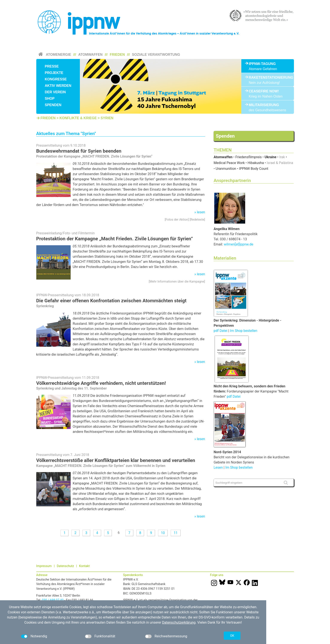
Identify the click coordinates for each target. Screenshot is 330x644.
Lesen (218, 467)
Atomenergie (59, 55)
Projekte (54, 73)
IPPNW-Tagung (262, 64)
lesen (201, 212)
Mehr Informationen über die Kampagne (177, 282)
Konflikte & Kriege (78, 118)
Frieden (117, 55)
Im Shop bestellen (244, 331)
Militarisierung (264, 105)
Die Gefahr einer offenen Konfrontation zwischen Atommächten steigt (111, 301)
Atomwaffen (90, 55)
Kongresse (56, 79)
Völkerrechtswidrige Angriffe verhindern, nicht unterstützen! (101, 383)
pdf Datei (221, 331)
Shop (50, 99)
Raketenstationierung (268, 77)
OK (232, 636)
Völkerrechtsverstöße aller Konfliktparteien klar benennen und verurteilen (116, 460)
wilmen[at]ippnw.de (238, 244)
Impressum (44, 566)
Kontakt (84, 566)
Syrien (107, 118)
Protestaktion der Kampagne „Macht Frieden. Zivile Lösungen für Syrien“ (115, 239)
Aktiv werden (58, 86)
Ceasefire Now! (264, 91)
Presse (52, 66)
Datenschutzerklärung (179, 622)
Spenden (53, 105)
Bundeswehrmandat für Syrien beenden (79, 151)
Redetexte (197, 220)
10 (163, 533)
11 (176, 533)
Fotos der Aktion (177, 220)
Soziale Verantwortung (156, 55)
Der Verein (55, 92)
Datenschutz (65, 566)
